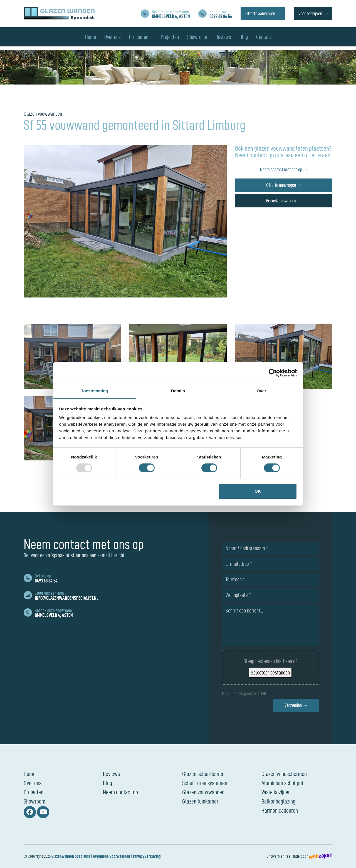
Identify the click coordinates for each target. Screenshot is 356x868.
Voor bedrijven (310, 14)
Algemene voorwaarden (112, 856)
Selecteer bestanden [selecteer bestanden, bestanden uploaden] (270, 673)
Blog (107, 783)
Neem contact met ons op (281, 169)
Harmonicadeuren (280, 810)
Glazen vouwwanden (203, 792)
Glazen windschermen (284, 774)
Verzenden (293, 705)
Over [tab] (262, 390)
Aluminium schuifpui (282, 783)
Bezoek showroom (281, 201)
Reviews (111, 774)
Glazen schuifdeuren (203, 774)
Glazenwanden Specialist (71, 856)
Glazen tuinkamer (200, 801)
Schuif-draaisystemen (205, 783)
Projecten (34, 792)
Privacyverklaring (147, 856)
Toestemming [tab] (95, 390)
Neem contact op (120, 792)
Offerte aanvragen (260, 14)
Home (30, 774)
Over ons (33, 783)
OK (258, 491)
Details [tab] (178, 390)
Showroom (34, 801)
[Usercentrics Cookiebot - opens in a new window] (273, 373)
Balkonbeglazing (278, 801)
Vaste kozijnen (276, 792)
